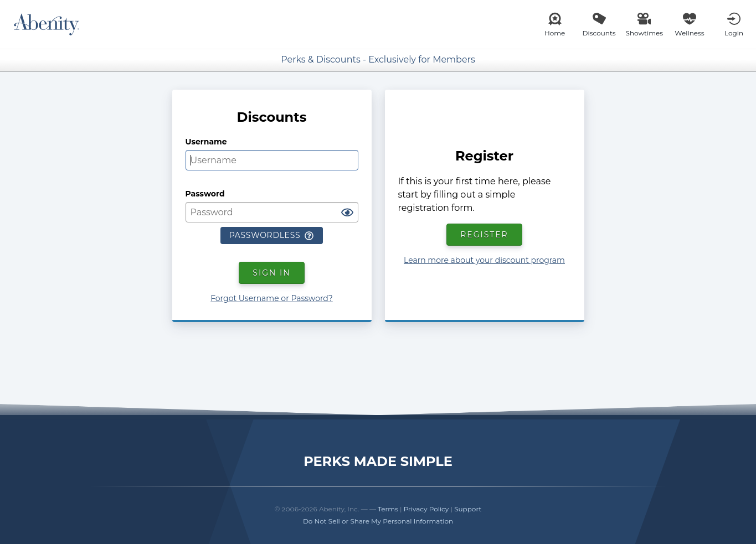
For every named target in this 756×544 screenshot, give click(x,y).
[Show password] (347, 213)
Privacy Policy (426, 509)
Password (205, 194)
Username (206, 142)
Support (468, 509)
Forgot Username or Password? (272, 298)
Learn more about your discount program (484, 260)
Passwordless (272, 235)
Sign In (271, 273)
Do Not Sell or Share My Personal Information (378, 521)
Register (484, 235)
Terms (388, 509)
